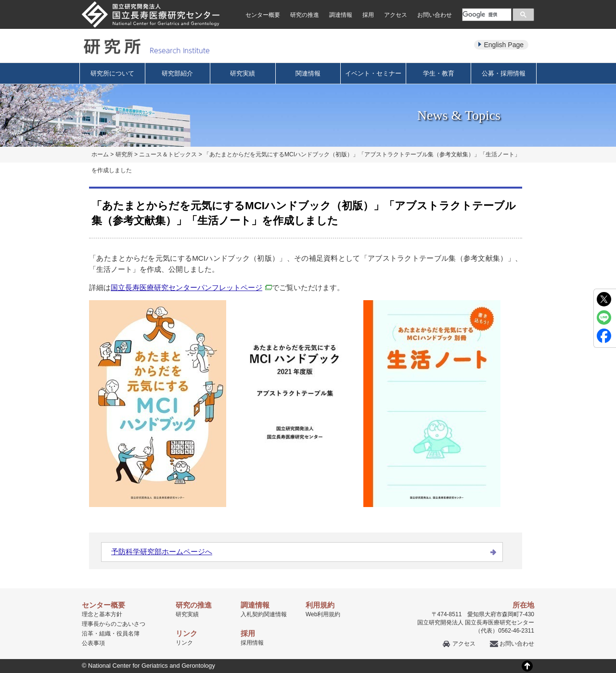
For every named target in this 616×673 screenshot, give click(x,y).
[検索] (486, 14)
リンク (184, 643)
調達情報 (341, 15)
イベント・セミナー (373, 73)
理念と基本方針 (102, 614)
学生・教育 (439, 73)
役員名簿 (128, 634)
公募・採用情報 (504, 73)
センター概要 (263, 15)
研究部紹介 (177, 73)
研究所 (124, 154)
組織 (105, 634)
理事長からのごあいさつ (114, 624)
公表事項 (93, 643)
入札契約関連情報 (264, 614)
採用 (368, 15)
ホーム (100, 154)
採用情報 (252, 643)
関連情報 (308, 73)
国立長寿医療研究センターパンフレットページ (191, 287)
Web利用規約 (323, 614)
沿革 (88, 634)
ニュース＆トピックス (168, 154)
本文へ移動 (288, 0)
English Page (504, 45)
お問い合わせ (435, 15)
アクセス (396, 15)
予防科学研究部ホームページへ (162, 552)
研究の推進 (305, 15)
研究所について (112, 73)
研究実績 (243, 73)
